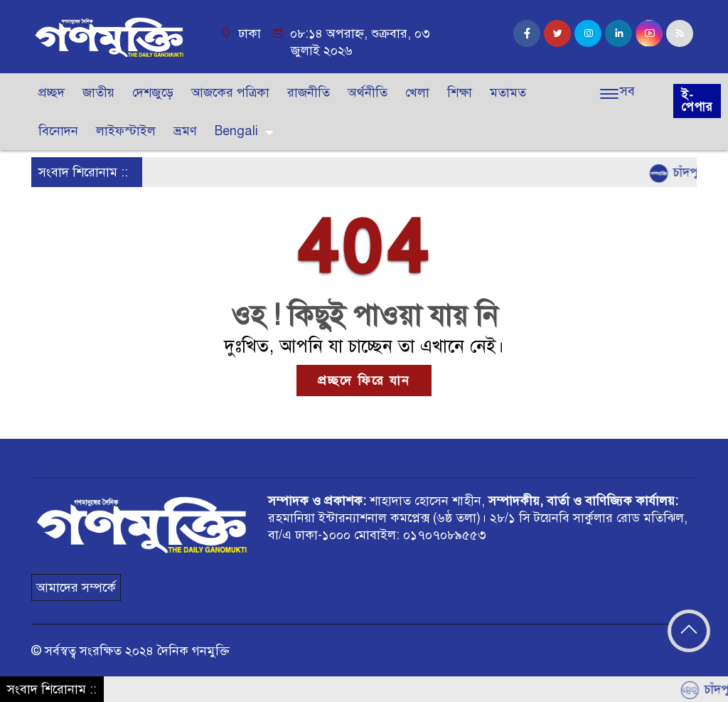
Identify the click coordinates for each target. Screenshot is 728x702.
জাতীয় (98, 92)
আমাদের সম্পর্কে (76, 587)
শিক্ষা (460, 92)
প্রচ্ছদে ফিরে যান (364, 381)
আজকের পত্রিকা (230, 92)
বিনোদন (58, 131)
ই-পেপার (697, 101)
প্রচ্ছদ (52, 92)
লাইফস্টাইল (126, 131)
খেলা (417, 92)
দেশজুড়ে (153, 92)
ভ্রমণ (185, 131)
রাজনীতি (309, 92)
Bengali (236, 131)
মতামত (508, 92)
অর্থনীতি (368, 92)
